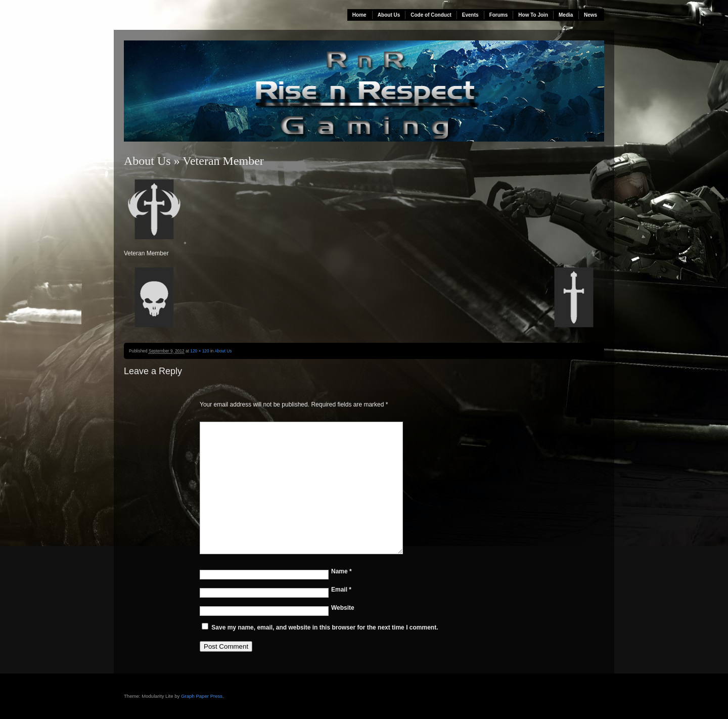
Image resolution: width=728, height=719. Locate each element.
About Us (389, 15)
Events (470, 15)
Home (359, 15)
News (590, 15)
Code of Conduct (431, 15)
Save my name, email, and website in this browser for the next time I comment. (325, 627)
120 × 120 (199, 351)
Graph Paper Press (202, 696)
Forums (499, 15)
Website (343, 608)
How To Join (533, 15)
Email (341, 590)
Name (342, 571)
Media (566, 15)
